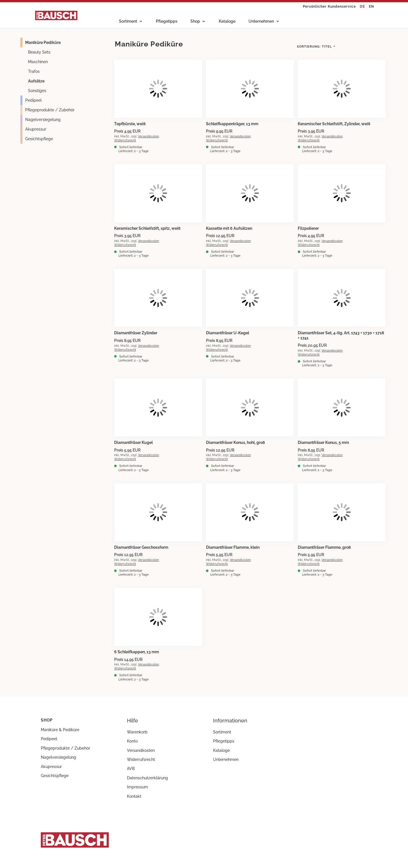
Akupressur (36, 129)
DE (362, 7)
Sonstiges (37, 91)
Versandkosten (148, 136)
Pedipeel (33, 100)
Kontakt (134, 796)
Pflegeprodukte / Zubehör (50, 110)
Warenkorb (137, 732)
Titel (315, 47)
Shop (195, 21)
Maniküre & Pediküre (60, 730)
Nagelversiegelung (43, 120)
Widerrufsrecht (125, 140)
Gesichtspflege (39, 139)
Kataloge (227, 21)
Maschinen (38, 62)
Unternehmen (261, 21)
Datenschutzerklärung (147, 778)
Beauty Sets (39, 52)
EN (371, 7)
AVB (131, 769)
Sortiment (128, 21)
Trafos (34, 71)
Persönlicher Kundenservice (329, 7)
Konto (132, 741)
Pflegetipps (167, 21)
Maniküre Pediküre (43, 42)
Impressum (137, 787)
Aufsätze (36, 81)
